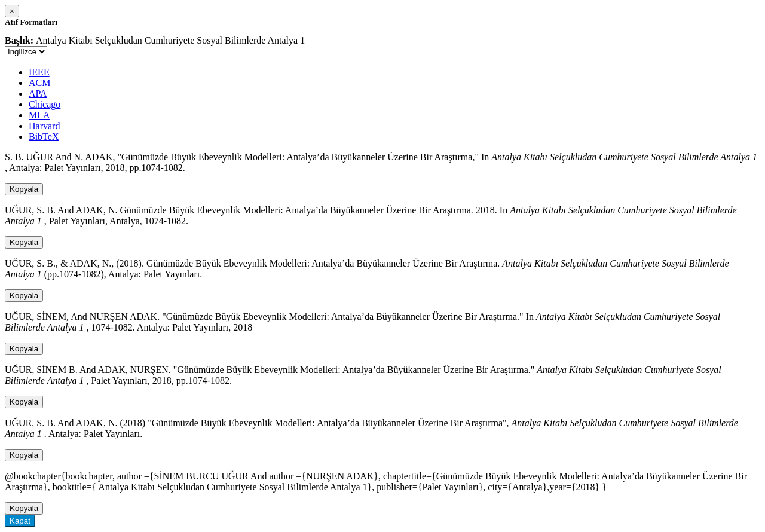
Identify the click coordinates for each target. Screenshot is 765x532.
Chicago (45, 104)
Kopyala (24, 189)
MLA (39, 115)
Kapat (20, 521)
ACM (39, 83)
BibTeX (44, 137)
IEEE (39, 72)
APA (38, 94)
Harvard (44, 126)
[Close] (12, 11)
